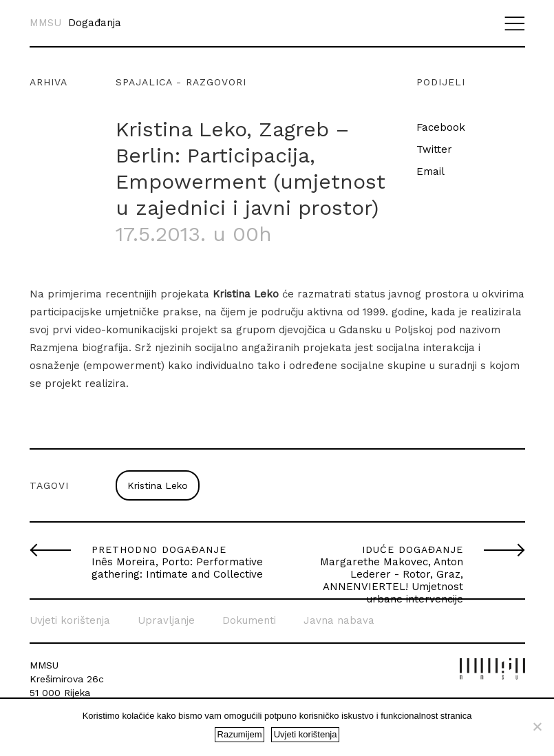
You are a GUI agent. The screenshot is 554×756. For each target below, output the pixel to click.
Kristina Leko (158, 485)
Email (430, 171)
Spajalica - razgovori (181, 82)
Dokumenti (249, 620)
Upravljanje (166, 620)
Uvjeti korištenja (70, 620)
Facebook (441, 127)
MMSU (45, 23)
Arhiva (49, 82)
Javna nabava (339, 620)
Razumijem (240, 734)
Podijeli (441, 82)
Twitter (434, 149)
